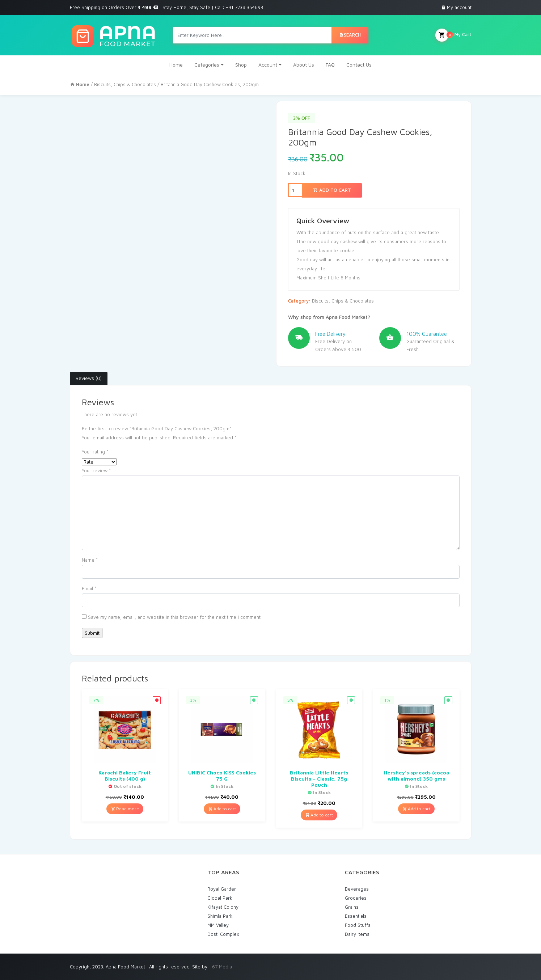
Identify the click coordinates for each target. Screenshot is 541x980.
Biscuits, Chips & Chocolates (125, 84)
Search (350, 35)
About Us (304, 65)
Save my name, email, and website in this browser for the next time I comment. (175, 617)
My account (459, 7)
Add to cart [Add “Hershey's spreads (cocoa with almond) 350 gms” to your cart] (416, 809)
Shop (241, 65)
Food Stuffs (358, 925)
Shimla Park (220, 916)
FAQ (330, 65)
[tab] (89, 379)
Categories (207, 65)
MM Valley (218, 925)
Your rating (95, 452)
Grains (352, 907)
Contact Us (359, 65)
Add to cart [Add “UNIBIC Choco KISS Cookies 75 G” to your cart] (222, 809)
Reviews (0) (89, 378)
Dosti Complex (223, 934)
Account (268, 65)
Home (176, 65)
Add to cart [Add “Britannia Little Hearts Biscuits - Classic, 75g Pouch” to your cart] (319, 815)
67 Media (222, 967)
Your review (96, 470)
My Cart (453, 35)
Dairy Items (357, 934)
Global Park (220, 898)
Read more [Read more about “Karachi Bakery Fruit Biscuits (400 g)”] (125, 809)
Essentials (356, 916)
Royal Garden (222, 889)
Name (90, 560)
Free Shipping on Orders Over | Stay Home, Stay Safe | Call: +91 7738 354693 (166, 7)
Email (89, 588)
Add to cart (332, 190)
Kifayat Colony (223, 907)
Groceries (356, 898)
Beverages (357, 889)
